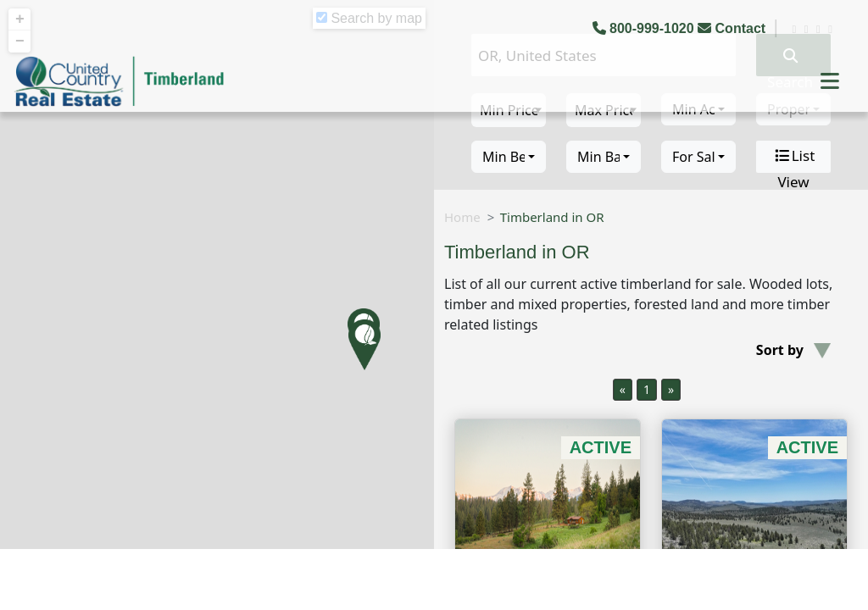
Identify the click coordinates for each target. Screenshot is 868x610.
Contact (733, 28)
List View (794, 157)
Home (462, 217)
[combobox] (509, 157)
